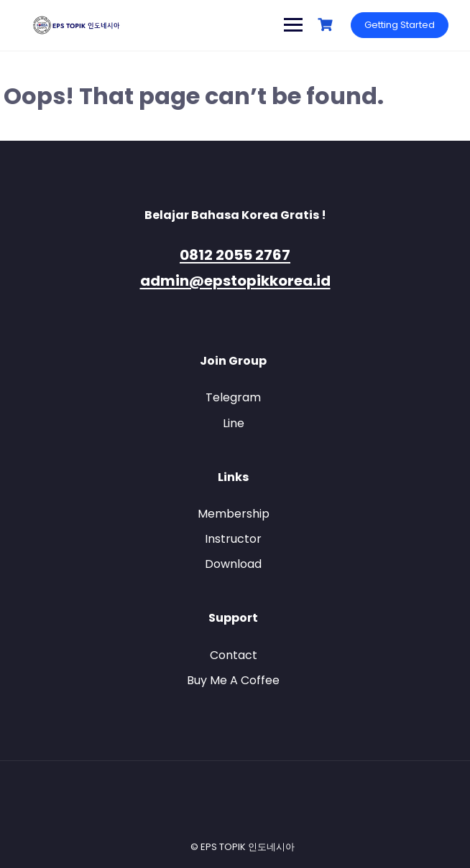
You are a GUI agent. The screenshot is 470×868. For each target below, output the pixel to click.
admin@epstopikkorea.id (235, 281)
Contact (234, 655)
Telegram (233, 397)
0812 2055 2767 (235, 255)
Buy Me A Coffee (233, 680)
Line (234, 423)
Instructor (233, 539)
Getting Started (400, 25)
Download (233, 564)
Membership (234, 514)
